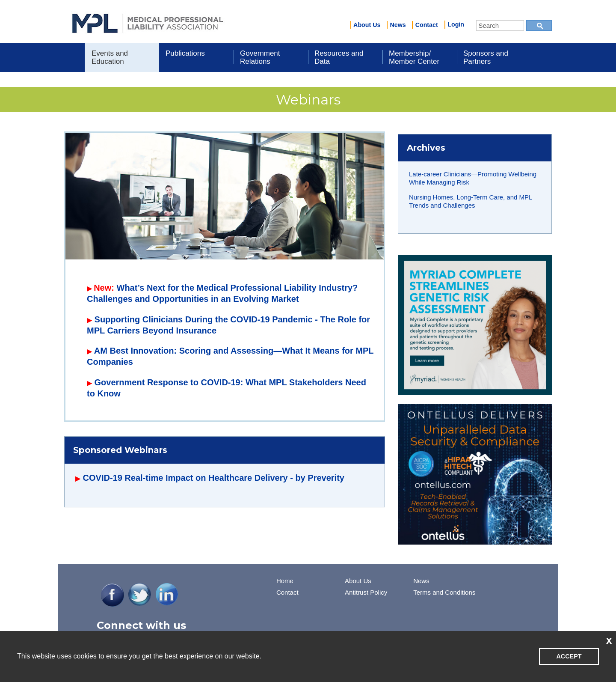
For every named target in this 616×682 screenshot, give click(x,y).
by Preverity (320, 478)
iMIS (148, 22)
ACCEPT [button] (569, 656)
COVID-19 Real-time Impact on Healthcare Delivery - (189, 478)
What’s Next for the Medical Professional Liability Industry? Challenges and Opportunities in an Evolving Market (222, 293)
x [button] (609, 640)
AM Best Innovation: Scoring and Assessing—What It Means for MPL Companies (230, 356)
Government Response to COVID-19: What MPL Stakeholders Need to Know (227, 388)
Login (456, 24)
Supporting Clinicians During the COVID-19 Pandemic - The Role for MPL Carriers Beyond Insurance (228, 325)
